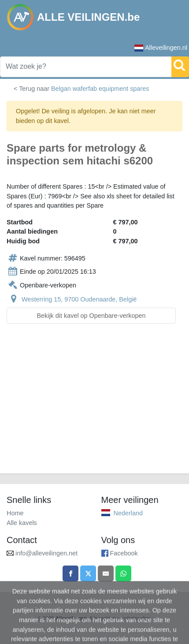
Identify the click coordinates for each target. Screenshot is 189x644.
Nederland (128, 513)
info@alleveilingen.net (46, 553)
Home (15, 513)
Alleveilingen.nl (161, 48)
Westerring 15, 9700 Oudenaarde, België (79, 299)
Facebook (124, 553)
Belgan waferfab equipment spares (100, 89)
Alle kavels (22, 523)
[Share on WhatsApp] (123, 573)
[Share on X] (88, 573)
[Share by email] (106, 573)
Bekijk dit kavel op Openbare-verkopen (91, 316)
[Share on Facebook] (70, 573)
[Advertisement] (94, 404)
